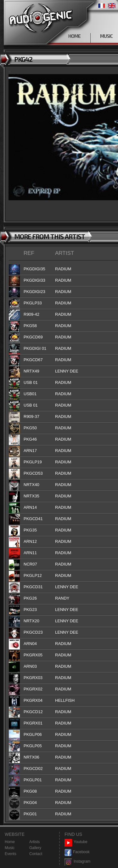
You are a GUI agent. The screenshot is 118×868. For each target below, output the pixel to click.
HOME (74, 36)
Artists (34, 842)
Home (10, 842)
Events (11, 854)
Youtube (76, 842)
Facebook (77, 852)
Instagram (77, 862)
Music (10, 848)
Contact (36, 854)
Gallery (35, 848)
